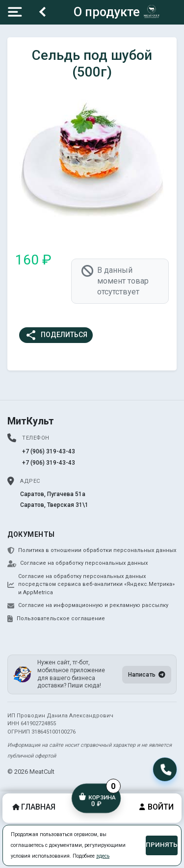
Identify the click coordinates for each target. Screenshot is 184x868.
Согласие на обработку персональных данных (78, 563)
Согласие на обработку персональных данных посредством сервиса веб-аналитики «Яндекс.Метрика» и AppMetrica (91, 584)
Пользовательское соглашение (56, 619)
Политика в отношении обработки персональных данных (92, 551)
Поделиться (56, 335)
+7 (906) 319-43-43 (49, 451)
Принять (162, 845)
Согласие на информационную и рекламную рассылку (88, 605)
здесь (103, 856)
